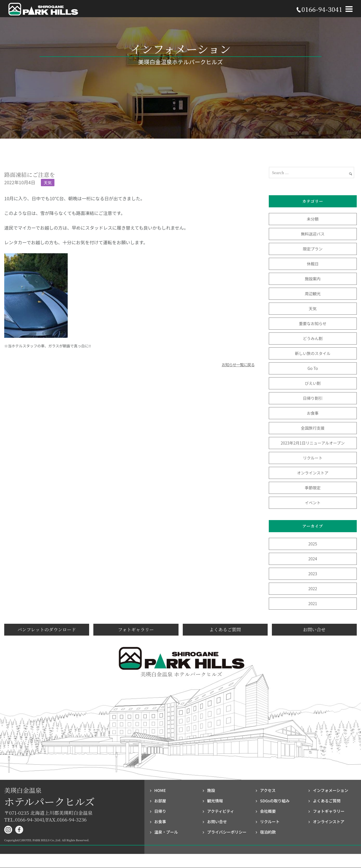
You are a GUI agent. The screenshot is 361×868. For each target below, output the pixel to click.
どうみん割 (313, 338)
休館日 (313, 264)
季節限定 (313, 488)
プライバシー (227, 832)
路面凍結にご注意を (30, 175)
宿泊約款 (268, 832)
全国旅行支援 (313, 428)
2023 (313, 574)
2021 (313, 603)
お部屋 (160, 801)
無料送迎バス (313, 234)
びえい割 (313, 383)
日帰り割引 (313, 398)
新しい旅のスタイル (313, 353)
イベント (313, 503)
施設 (211, 790)
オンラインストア (313, 473)
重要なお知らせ (313, 323)
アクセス (268, 790)
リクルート (313, 458)
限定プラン (313, 249)
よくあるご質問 (225, 630)
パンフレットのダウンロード (47, 630)
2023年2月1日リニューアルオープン (313, 443)
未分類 (313, 219)
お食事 (313, 413)
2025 (313, 544)
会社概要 (268, 811)
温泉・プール (166, 832)
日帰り (160, 811)
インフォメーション (330, 790)
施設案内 (313, 279)
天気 (48, 183)
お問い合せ (314, 630)
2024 (313, 559)
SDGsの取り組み (275, 801)
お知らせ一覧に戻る (238, 365)
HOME (160, 790)
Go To (315, 368)
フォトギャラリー (136, 630)
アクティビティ (221, 811)
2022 (313, 589)
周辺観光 (313, 294)
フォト (329, 811)
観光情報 (215, 801)
